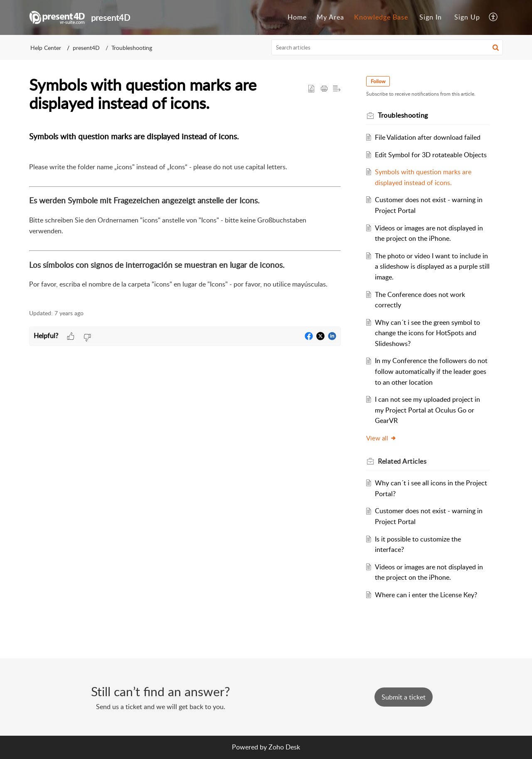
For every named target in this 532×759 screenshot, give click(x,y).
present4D (86, 48)
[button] (494, 17)
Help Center (46, 48)
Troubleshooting (132, 48)
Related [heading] (403, 461)
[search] (387, 47)
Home (297, 17)
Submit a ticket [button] (404, 697)
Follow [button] (379, 81)
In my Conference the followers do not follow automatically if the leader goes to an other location (432, 371)
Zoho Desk (284, 747)
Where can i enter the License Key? (427, 595)
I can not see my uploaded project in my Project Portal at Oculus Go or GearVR (429, 410)
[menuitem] (297, 17)
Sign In (431, 17)
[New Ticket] (404, 697)
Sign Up (467, 17)
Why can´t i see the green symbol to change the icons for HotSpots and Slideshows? (429, 333)
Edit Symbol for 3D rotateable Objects (432, 155)
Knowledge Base (381, 17)
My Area (330, 17)
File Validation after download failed (429, 137)
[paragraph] (185, 215)
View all (383, 438)
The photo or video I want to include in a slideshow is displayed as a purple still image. (431, 266)
